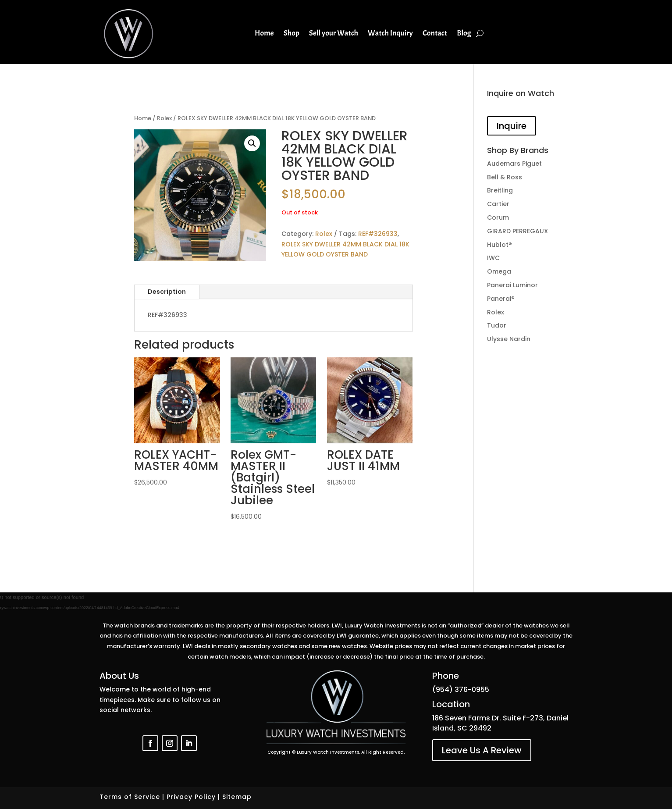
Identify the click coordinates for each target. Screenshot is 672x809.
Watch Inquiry (390, 33)
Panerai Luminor (512, 285)
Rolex (164, 118)
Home (264, 33)
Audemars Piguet (514, 164)
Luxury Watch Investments (328, 752)
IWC (493, 258)
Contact (435, 33)
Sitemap (237, 797)
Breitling (500, 190)
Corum (498, 217)
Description (167, 292)
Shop (292, 33)
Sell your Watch (334, 33)
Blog (464, 33)
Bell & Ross (505, 177)
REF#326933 (378, 234)
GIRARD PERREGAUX (517, 231)
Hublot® (500, 245)
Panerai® (501, 299)
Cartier (498, 204)
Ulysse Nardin (509, 339)
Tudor (497, 325)
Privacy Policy (191, 797)
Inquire (512, 126)
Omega (499, 271)
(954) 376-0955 (461, 690)
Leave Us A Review (482, 750)
